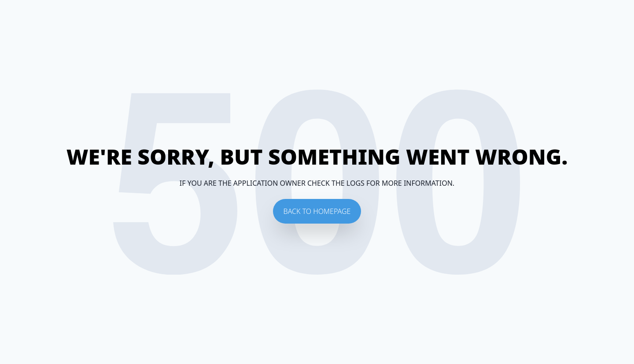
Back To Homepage (317, 211)
